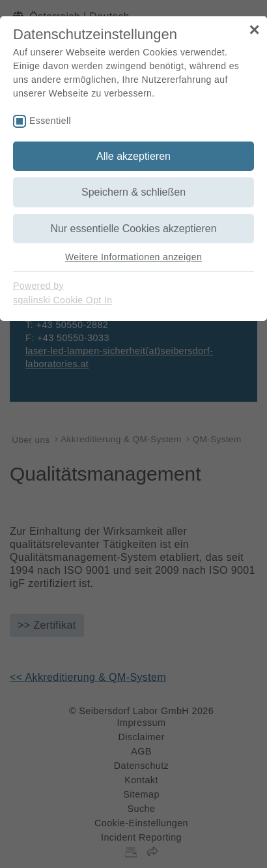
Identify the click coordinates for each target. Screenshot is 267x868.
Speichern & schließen (133, 192)
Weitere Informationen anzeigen (133, 257)
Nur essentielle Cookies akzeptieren (133, 229)
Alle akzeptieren (133, 156)
